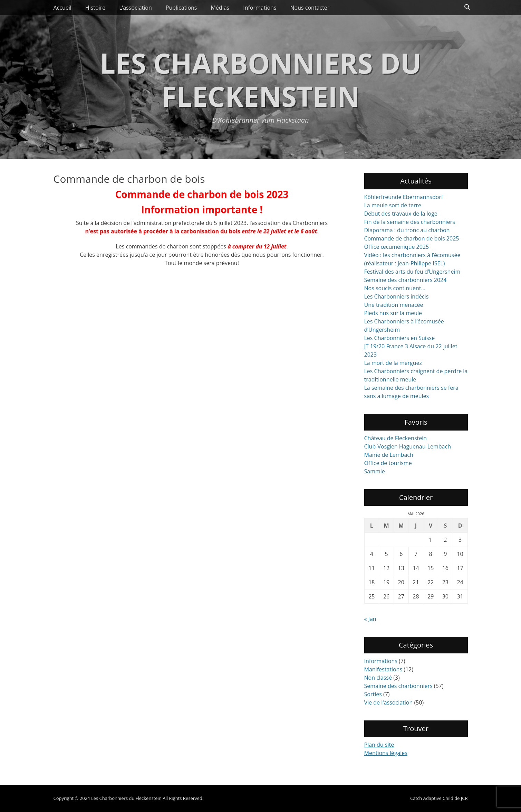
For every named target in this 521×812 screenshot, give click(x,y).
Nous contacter (310, 8)
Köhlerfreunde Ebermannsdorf (404, 197)
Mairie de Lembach (389, 455)
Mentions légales (386, 753)
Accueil (62, 8)
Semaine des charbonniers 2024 (406, 280)
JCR (464, 798)
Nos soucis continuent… (395, 288)
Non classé (378, 678)
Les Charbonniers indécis (397, 296)
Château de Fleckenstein (396, 438)
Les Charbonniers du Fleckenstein (260, 79)
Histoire (95, 8)
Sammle (375, 471)
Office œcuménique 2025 (397, 247)
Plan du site (379, 745)
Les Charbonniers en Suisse (400, 338)
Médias (220, 8)
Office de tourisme (388, 463)
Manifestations (383, 669)
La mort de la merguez (393, 363)
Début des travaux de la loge (401, 214)
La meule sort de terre (393, 205)
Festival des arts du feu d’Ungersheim (412, 272)
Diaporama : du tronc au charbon (407, 230)
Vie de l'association (389, 702)
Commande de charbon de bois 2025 (412, 238)
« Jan (370, 619)
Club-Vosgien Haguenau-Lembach (408, 446)
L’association (136, 8)
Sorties (373, 694)
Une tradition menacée (394, 305)
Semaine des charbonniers (398, 686)
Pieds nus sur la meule (393, 313)
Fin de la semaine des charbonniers (410, 222)
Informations (260, 8)
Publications (181, 8)
